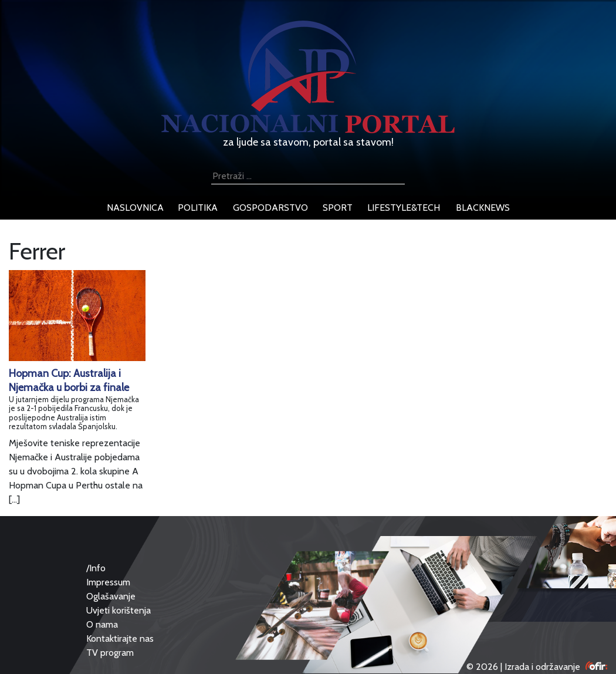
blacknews (483, 208)
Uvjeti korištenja (119, 610)
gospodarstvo (270, 208)
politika (198, 208)
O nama (102, 624)
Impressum (108, 582)
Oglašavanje (111, 596)
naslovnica (135, 208)
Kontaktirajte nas (120, 638)
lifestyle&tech (404, 208)
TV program (110, 653)
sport (338, 208)
